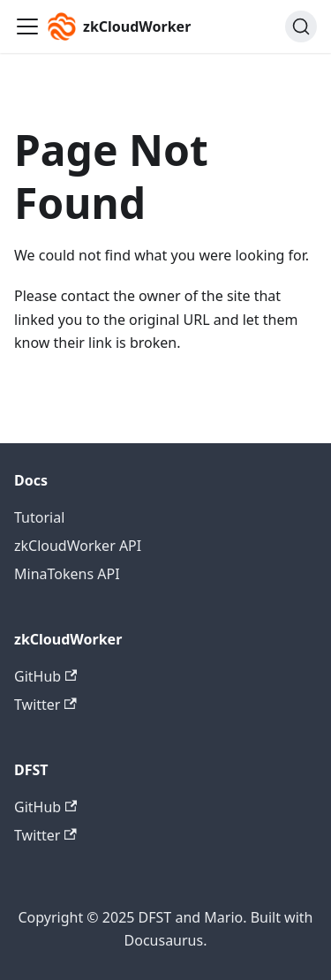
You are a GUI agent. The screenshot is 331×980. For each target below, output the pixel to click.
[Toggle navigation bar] (27, 26)
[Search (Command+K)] (301, 26)
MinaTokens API (67, 574)
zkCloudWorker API (78, 546)
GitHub (45, 676)
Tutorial (39, 517)
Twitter (45, 705)
